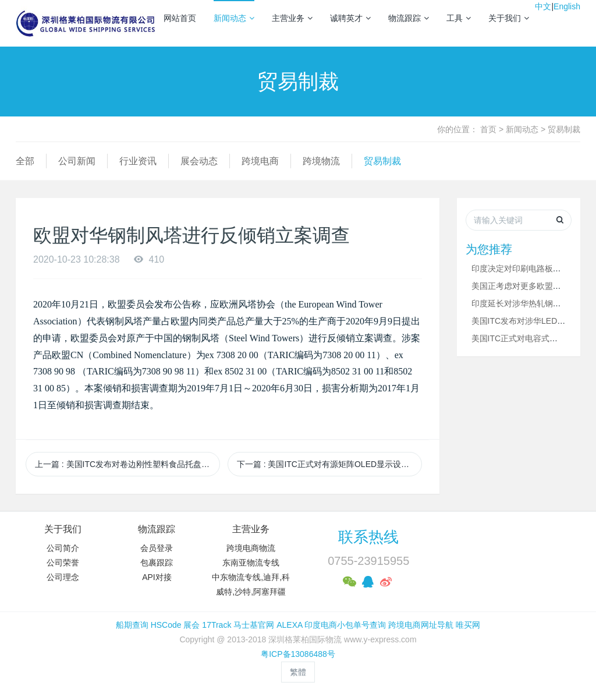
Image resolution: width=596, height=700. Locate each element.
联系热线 (368, 537)
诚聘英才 (350, 18)
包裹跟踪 (157, 563)
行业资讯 (138, 161)
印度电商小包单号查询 (345, 625)
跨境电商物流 (251, 548)
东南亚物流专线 (251, 563)
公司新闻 (77, 161)
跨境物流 (321, 161)
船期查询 (132, 625)
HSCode (166, 625)
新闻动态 (234, 18)
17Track (217, 625)
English (567, 6)
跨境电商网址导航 (421, 625)
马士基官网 (254, 625)
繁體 (298, 672)
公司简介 (63, 548)
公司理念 (63, 577)
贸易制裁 (564, 129)
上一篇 (127, 464)
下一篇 (329, 464)
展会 (191, 625)
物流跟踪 (409, 18)
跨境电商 (260, 161)
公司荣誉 (63, 563)
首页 (488, 129)
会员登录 (157, 548)
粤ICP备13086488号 (298, 654)
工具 (459, 18)
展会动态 (199, 161)
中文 (543, 6)
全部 (25, 161)
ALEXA (289, 625)
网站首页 (180, 18)
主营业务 (292, 18)
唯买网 (468, 625)
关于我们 (509, 18)
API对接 (157, 577)
